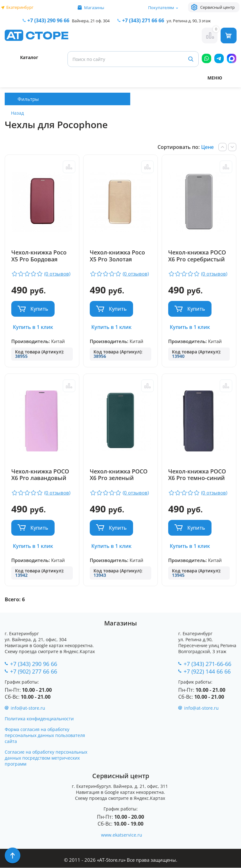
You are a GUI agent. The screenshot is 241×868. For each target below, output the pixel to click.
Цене (207, 147)
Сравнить (68, 167)
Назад (17, 113)
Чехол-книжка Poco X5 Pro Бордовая (39, 256)
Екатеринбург (20, 7)
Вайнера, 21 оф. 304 (91, 21)
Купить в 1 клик (33, 327)
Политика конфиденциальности (39, 719)
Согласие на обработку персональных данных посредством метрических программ (46, 758)
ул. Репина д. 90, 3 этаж (189, 21)
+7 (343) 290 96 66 (48, 20)
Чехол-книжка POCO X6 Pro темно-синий (198, 475)
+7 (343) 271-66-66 (207, 664)
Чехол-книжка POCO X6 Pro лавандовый (40, 475)
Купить (39, 309)
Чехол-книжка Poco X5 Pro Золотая (118, 256)
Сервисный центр (217, 7)
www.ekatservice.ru (122, 835)
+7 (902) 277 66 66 (34, 671)
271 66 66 (143, 20)
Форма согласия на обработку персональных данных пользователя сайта (45, 736)
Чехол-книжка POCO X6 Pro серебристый (198, 256)
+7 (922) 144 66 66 (207, 671)
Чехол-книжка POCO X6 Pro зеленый (119, 475)
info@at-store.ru (28, 708)
